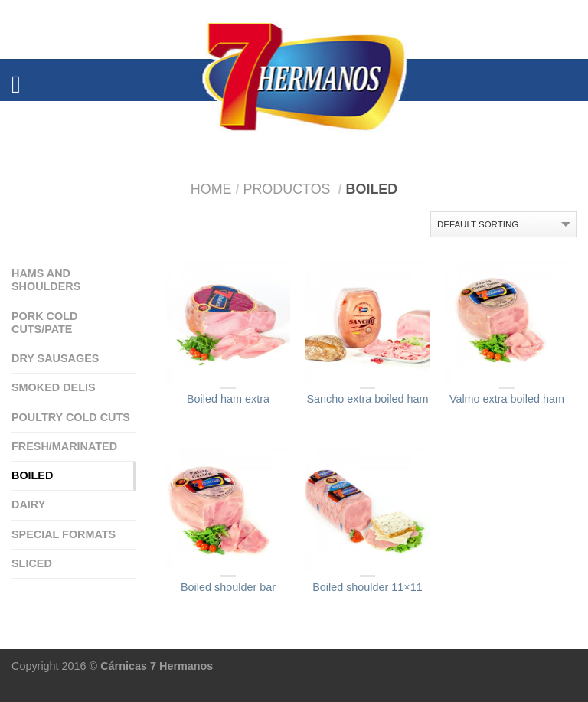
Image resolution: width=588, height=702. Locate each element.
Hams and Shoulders (46, 280)
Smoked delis (54, 387)
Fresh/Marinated (64, 446)
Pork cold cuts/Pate (44, 323)
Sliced (32, 563)
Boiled (32, 475)
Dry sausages (55, 358)
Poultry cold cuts (71, 417)
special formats (64, 534)
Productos (286, 189)
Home (211, 189)
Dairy (28, 504)
